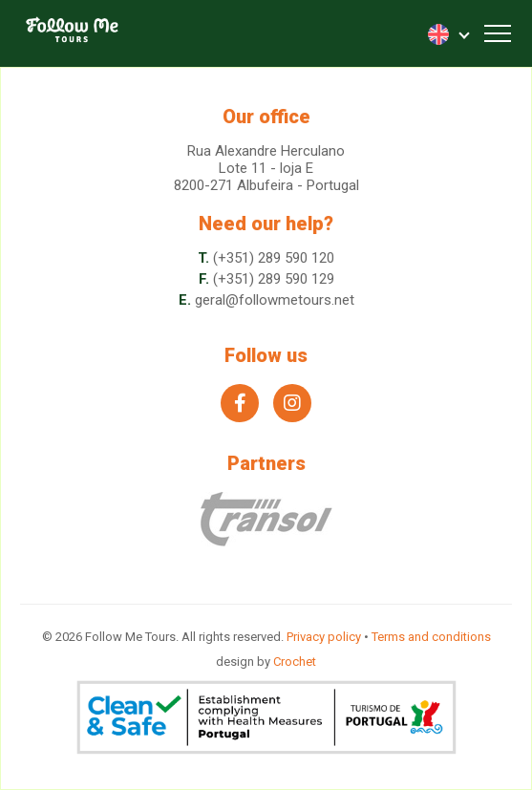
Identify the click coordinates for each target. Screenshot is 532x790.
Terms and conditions (431, 637)
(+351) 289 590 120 (274, 258)
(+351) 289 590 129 (274, 279)
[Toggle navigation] (498, 33)
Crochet (295, 662)
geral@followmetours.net (275, 300)
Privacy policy (324, 637)
